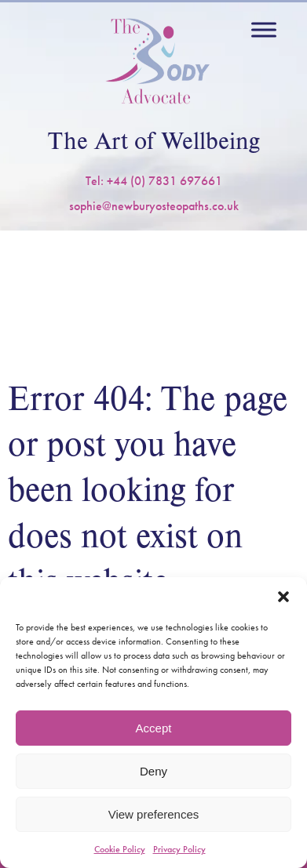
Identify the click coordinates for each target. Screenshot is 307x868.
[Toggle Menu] (264, 29)
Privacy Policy (179, 849)
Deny (153, 771)
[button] (283, 597)
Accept (154, 728)
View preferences (154, 814)
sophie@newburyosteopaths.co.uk (154, 206)
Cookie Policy (120, 849)
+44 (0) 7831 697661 (164, 181)
